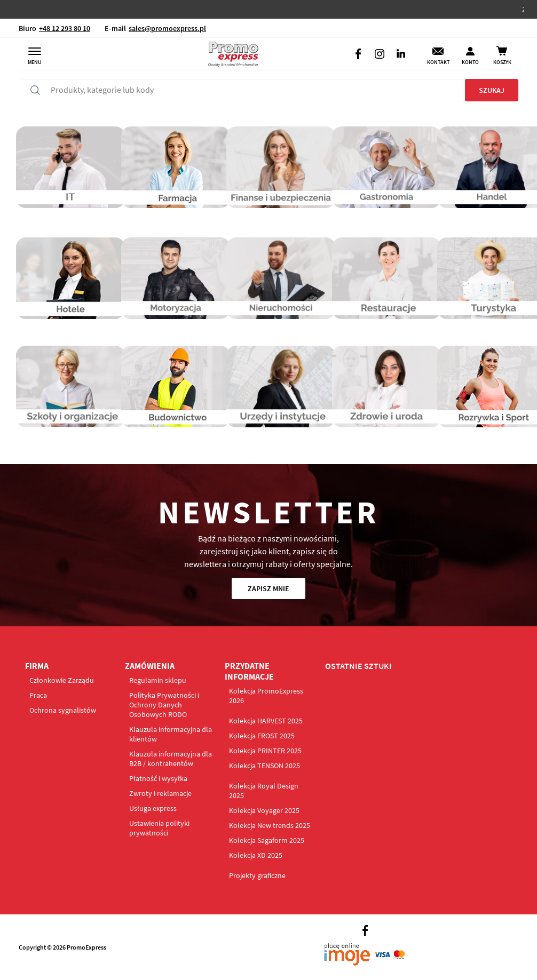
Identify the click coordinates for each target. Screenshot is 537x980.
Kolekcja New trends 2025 (270, 825)
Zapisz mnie (268, 588)
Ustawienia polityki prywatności (159, 828)
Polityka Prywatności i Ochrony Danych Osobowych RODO (164, 705)
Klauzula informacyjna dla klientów (171, 734)
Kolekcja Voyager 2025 (264, 810)
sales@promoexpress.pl (167, 28)
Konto (470, 62)
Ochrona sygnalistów (63, 710)
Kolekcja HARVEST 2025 (266, 721)
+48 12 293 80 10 (65, 28)
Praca (38, 695)
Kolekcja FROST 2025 (262, 736)
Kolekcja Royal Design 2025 (264, 791)
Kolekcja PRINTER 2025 (265, 751)
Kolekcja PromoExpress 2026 (266, 696)
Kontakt (438, 62)
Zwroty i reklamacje (160, 793)
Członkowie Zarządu (62, 680)
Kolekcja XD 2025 (256, 855)
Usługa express (153, 808)
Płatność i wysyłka (158, 778)
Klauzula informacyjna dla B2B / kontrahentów (171, 759)
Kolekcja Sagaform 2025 (267, 840)
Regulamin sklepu (158, 680)
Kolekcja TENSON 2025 (264, 766)
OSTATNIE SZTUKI (358, 666)
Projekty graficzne (257, 875)
